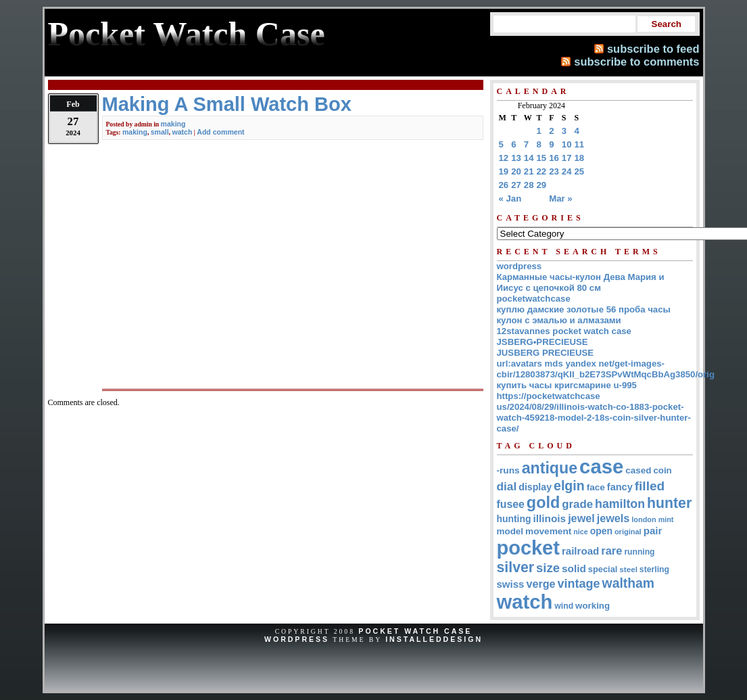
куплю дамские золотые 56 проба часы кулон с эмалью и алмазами (584, 315)
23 (554, 171)
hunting (514, 519)
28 (529, 185)
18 (580, 158)
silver (516, 567)
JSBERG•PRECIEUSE (543, 342)
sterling (654, 569)
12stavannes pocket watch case (564, 331)
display (535, 487)
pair (653, 531)
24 (567, 171)
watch (182, 132)
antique (550, 468)
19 (504, 171)
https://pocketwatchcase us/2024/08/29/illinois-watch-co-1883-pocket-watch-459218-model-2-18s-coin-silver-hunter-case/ (594, 412)
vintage (579, 584)
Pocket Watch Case (415, 631)
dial (507, 486)
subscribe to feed (653, 49)
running (639, 552)
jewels (613, 518)
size (548, 568)
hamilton (620, 504)
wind (564, 606)
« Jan (510, 199)
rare (611, 551)
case (601, 466)
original (628, 532)
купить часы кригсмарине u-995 (567, 385)
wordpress (520, 266)
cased (638, 470)
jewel (581, 518)
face (596, 487)
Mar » (560, 199)
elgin (569, 486)
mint (666, 519)
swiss (511, 584)
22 (542, 171)
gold (543, 503)
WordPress (297, 639)
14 (529, 158)
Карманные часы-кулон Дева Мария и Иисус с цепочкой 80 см (581, 282)
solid (574, 568)
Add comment (220, 132)
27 (516, 185)
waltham (628, 583)
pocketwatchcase (534, 299)
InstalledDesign (434, 639)
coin (662, 470)
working (593, 606)
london (644, 519)
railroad (580, 551)
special (603, 569)
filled (650, 486)
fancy (620, 487)
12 (504, 158)
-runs (508, 470)
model (510, 531)
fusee (511, 504)
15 (542, 158)
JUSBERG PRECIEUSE (546, 353)
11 (580, 144)
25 (580, 171)
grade (577, 504)
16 (554, 158)
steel (628, 569)
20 (516, 171)
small (160, 132)
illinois (549, 518)
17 (567, 158)
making (173, 124)
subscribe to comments (636, 62)
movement (548, 531)
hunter (669, 503)
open (601, 531)
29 (542, 185)
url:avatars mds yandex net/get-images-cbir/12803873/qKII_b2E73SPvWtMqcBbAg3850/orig (606, 369)
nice (580, 532)
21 (529, 171)
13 (516, 158)
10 (567, 144)
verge (540, 584)
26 (504, 185)
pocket (528, 548)
